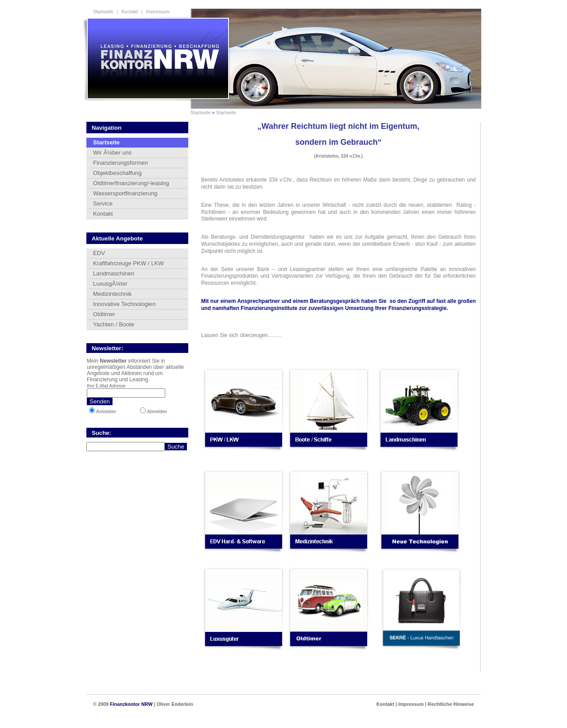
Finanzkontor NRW (131, 704)
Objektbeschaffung (117, 173)
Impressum (158, 12)
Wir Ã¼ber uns (112, 153)
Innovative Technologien (124, 304)
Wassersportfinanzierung (125, 193)
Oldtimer (104, 314)
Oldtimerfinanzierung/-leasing (131, 183)
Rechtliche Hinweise (451, 704)
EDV (99, 253)
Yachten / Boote (114, 324)
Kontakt (130, 12)
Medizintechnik (112, 294)
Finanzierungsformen (120, 163)
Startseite (103, 12)
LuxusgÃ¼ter (110, 284)
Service (103, 203)
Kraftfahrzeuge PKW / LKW (128, 263)
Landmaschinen (114, 273)
